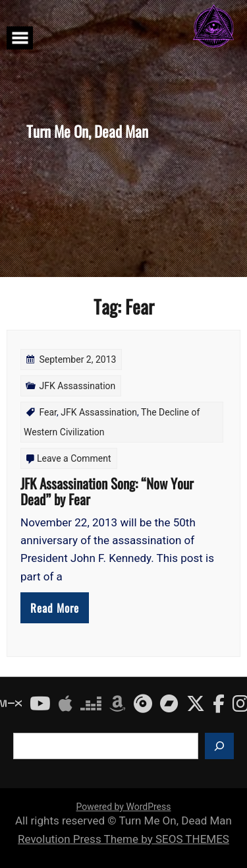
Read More (55, 608)
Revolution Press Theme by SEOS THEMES (123, 839)
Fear (48, 412)
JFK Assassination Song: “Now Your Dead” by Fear (107, 491)
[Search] (219, 746)
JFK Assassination (77, 386)
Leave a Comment (74, 458)
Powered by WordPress (124, 807)
